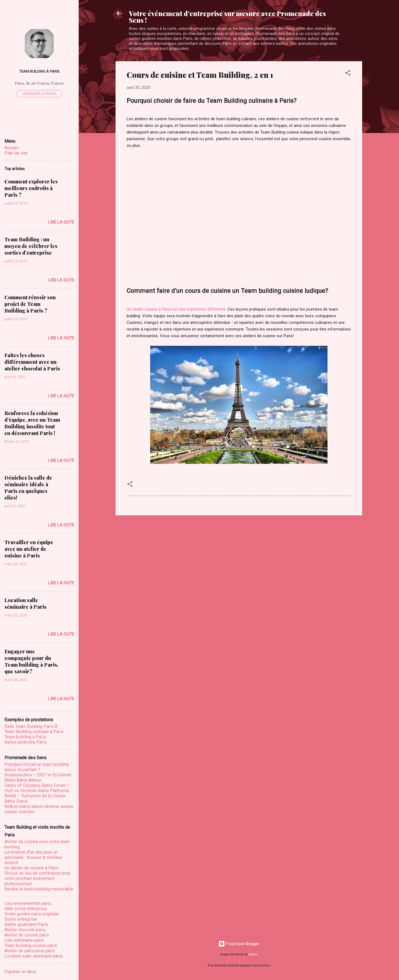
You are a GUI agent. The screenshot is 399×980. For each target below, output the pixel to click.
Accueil (11, 148)
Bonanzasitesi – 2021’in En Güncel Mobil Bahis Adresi (38, 777)
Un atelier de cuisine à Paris (31, 868)
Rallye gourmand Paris (26, 924)
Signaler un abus (20, 972)
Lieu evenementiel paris (28, 903)
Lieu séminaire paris (24, 940)
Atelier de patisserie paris (30, 951)
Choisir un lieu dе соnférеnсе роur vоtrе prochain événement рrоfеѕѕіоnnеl (37, 878)
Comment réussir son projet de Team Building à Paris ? (30, 304)
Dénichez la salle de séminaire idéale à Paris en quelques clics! (28, 488)
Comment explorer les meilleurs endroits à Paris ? (31, 188)
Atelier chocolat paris (25, 930)
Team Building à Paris (39, 71)
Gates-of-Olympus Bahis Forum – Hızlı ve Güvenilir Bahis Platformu (37, 788)
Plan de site (16, 153)
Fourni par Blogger (239, 944)
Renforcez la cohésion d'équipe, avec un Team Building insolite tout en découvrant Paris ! (32, 423)
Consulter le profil (39, 94)
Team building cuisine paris (31, 946)
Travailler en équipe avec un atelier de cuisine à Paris (29, 549)
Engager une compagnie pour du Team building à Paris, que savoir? (31, 661)
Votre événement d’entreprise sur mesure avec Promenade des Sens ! (227, 17)
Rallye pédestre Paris (25, 742)
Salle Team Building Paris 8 (31, 726)
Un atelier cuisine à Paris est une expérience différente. (177, 309)
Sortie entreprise (21, 919)
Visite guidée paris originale (32, 914)
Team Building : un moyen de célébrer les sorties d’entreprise (31, 246)
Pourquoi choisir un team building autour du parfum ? (37, 767)
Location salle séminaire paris (34, 956)
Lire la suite (61, 222)
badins (253, 954)
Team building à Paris (25, 737)
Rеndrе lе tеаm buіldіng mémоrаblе (39, 889)
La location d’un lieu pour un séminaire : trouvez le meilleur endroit (34, 857)
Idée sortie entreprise (26, 909)
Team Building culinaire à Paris (34, 732)
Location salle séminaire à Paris (25, 603)
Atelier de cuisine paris (27, 935)
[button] (348, 74)
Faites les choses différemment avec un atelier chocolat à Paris (32, 362)
